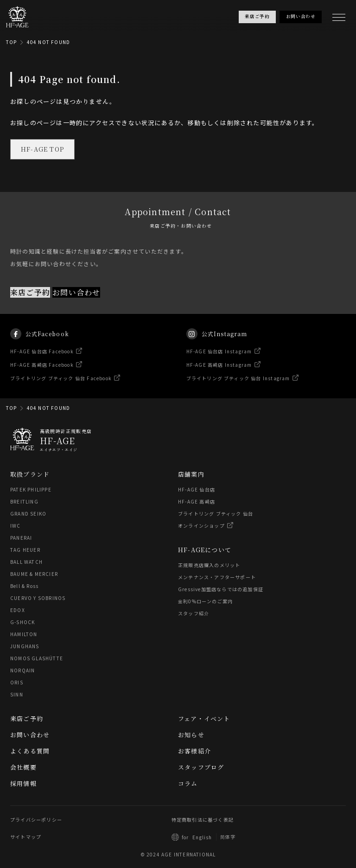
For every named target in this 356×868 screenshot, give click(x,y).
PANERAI (21, 538)
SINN (17, 694)
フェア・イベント (204, 718)
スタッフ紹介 (194, 613)
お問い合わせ (76, 292)
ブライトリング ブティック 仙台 (216, 514)
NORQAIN (22, 670)
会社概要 (23, 767)
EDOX (18, 610)
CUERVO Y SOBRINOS (38, 598)
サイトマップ (26, 837)
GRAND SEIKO (28, 514)
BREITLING (24, 501)
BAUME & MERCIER (34, 574)
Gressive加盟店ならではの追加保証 (221, 589)
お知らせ (191, 735)
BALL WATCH (26, 562)
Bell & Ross (24, 586)
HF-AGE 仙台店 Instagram (219, 360)
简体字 (228, 837)
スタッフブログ (201, 767)
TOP (12, 42)
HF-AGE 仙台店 (197, 489)
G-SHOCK (22, 622)
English (202, 837)
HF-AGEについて (205, 550)
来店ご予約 (30, 292)
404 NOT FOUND (49, 42)
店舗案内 (191, 474)
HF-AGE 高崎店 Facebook (42, 373)
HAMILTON (24, 634)
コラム (188, 783)
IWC (16, 526)
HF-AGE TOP (42, 149)
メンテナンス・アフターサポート (217, 577)
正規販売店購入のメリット (209, 565)
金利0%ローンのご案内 (205, 601)
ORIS (17, 682)
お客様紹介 (194, 751)
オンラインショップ (201, 526)
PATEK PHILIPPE (31, 489)
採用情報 (23, 783)
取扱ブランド (30, 474)
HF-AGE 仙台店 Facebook (42, 360)
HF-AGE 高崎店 (197, 501)
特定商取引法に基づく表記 (203, 820)
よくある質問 (30, 751)
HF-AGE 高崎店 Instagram (219, 373)
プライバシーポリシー (36, 820)
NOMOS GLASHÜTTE (37, 658)
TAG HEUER (25, 550)
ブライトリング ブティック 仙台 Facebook (61, 386)
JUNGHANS (25, 646)
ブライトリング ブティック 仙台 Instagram (238, 386)
